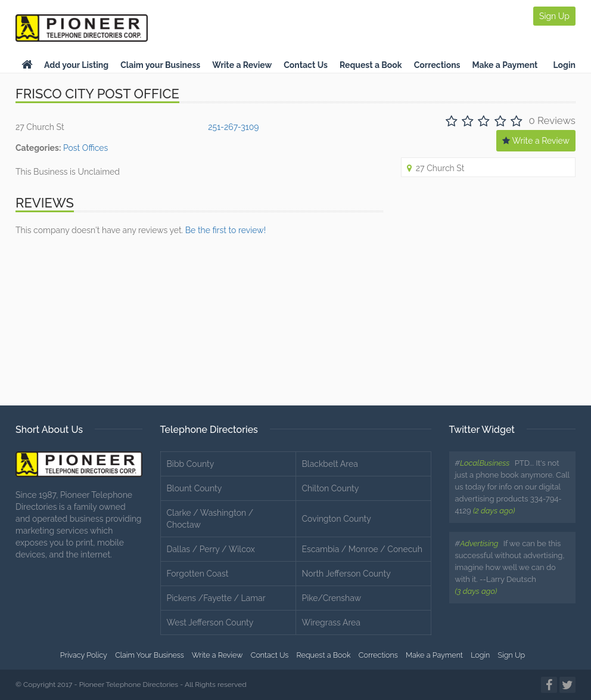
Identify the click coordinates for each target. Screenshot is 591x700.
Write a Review (242, 65)
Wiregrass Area (331, 622)
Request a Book (371, 65)
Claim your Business (160, 65)
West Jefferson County (210, 622)
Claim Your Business (150, 655)
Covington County (337, 519)
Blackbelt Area (330, 464)
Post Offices (85, 148)
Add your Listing (76, 65)
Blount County (195, 488)
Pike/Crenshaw (332, 598)
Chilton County (331, 488)
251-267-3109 (233, 127)
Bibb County (191, 464)
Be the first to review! (225, 230)
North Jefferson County (346, 574)
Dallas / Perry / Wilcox (211, 549)
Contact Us (306, 65)
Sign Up (554, 16)
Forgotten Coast (198, 574)
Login (564, 65)
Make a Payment (505, 65)
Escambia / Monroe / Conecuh (362, 549)
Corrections (437, 65)
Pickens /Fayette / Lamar (216, 598)
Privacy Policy (84, 655)
